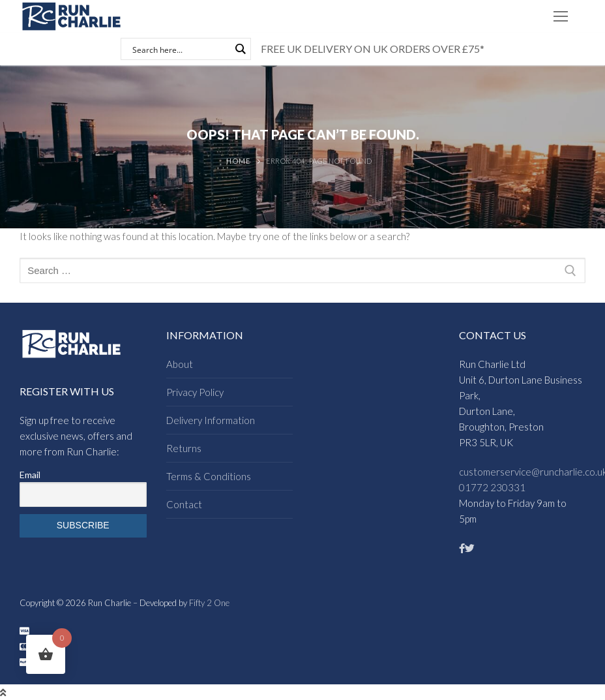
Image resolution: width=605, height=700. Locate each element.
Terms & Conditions (209, 476)
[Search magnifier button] (240, 49)
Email (30, 475)
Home (238, 161)
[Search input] (180, 49)
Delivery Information (211, 420)
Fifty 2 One (209, 603)
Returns (184, 448)
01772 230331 (492, 487)
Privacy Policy (195, 392)
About (180, 364)
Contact (184, 504)
